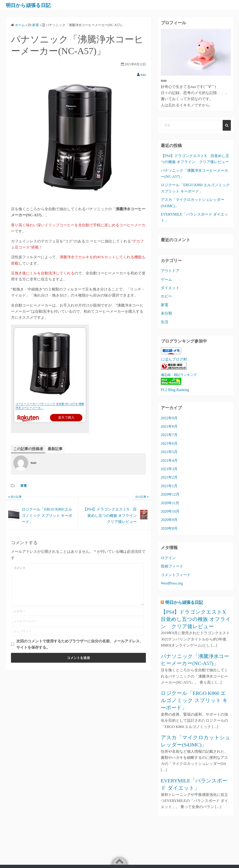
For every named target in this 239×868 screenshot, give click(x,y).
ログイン (168, 558)
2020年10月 (170, 511)
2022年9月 (169, 418)
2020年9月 (169, 520)
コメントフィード (176, 575)
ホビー (166, 296)
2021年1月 (169, 486)
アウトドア (170, 271)
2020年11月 (170, 503)
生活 (165, 322)
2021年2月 (169, 477)
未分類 (166, 313)
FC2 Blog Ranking (175, 390)
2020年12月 (170, 494)
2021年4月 (169, 460)
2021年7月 (169, 435)
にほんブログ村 (174, 359)
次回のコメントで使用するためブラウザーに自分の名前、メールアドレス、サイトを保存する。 (80, 644)
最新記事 (55, 449)
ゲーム (166, 279)
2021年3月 (169, 469)
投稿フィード (172, 566)
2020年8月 (169, 528)
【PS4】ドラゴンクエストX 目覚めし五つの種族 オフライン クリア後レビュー (196, 619)
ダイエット (170, 288)
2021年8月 (169, 426)
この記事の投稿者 (28, 449)
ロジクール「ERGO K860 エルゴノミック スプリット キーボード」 (194, 700)
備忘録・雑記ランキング (179, 375)
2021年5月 (169, 452)
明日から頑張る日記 (31, 5)
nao (143, 75)
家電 (24, 486)
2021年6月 (169, 443)
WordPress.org (172, 583)
